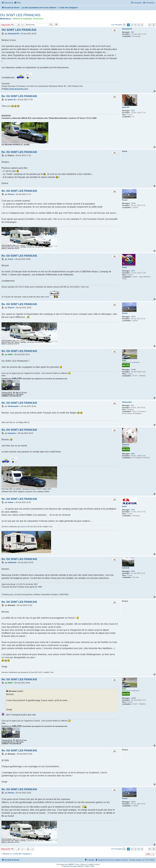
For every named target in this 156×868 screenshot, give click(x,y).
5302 (133, 454)
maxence (126, 445)
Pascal (125, 200)
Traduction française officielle (73, 866)
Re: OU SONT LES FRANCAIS (19, 96)
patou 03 (125, 107)
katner (125, 506)
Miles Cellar (90, 866)
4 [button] (139, 25)
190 (132, 32)
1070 (133, 271)
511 (132, 405)
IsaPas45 (126, 568)
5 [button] (142, 25)
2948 (133, 571)
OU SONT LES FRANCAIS (20, 15)
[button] (124, 25)
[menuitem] (17, 3)
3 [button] (135, 25)
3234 (133, 510)
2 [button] (132, 25)
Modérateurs (38, 19)
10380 (133, 370)
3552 (133, 111)
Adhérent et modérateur (22, 19)
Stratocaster (127, 402)
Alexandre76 (127, 29)
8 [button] (150, 25)
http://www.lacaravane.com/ (17, 89)
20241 (133, 203)
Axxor (124, 267)
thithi (124, 360)
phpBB (70, 864)
